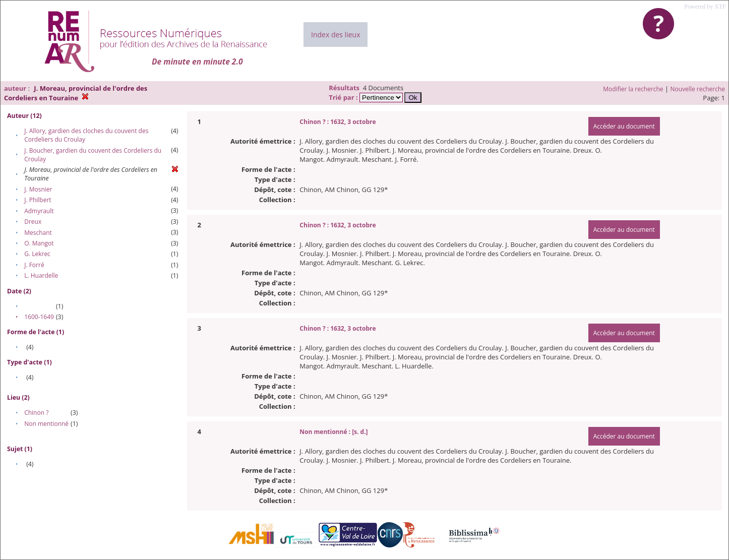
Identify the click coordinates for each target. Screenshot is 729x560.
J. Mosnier (38, 189)
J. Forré (34, 265)
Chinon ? (36, 413)
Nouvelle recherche (698, 89)
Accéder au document (624, 126)
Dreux (33, 222)
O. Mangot (39, 243)
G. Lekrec (37, 254)
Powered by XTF (705, 7)
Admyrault (39, 211)
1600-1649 (39, 317)
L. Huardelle (41, 275)
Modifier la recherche (633, 89)
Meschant (38, 233)
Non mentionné (46, 424)
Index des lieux (336, 35)
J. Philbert (38, 200)
